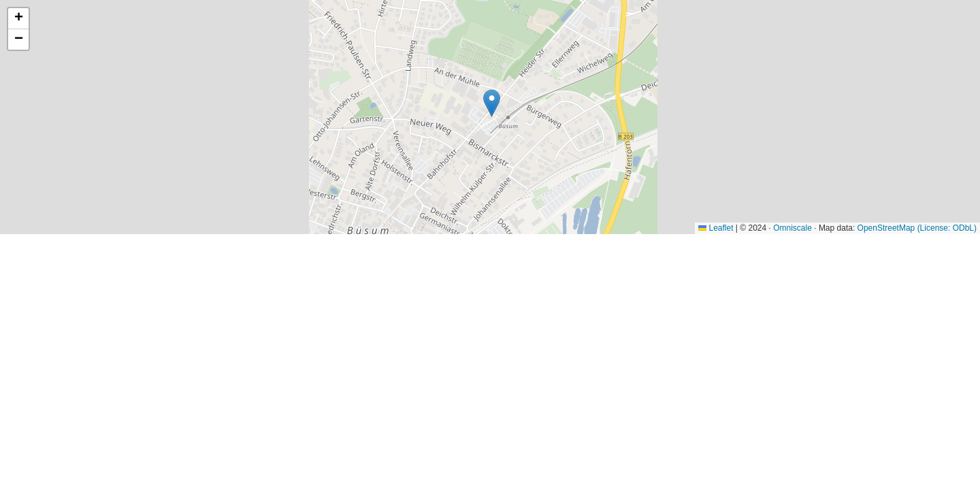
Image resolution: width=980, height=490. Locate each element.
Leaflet (716, 228)
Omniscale (793, 228)
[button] (492, 103)
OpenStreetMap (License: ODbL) (917, 228)
